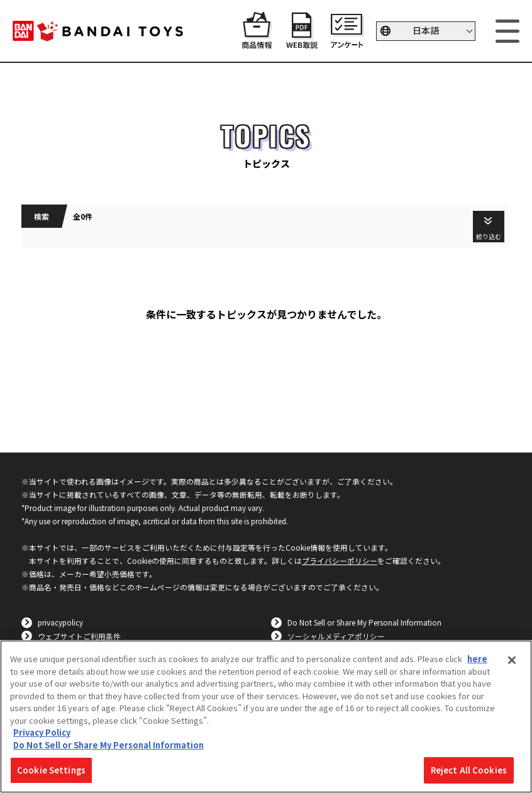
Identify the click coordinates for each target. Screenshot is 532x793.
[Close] (512, 660)
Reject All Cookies (469, 770)
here (477, 659)
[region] (266, 717)
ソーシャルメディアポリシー (336, 636)
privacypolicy (60, 622)
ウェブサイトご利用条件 (79, 636)
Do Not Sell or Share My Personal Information (364, 622)
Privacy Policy (42, 732)
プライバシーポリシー (340, 560)
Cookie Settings (51, 770)
